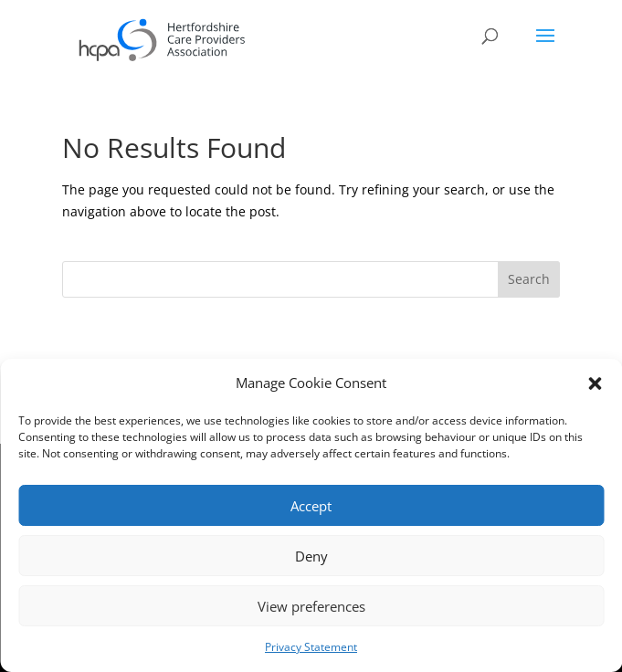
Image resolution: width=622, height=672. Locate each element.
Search (529, 279)
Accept (311, 506)
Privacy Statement (311, 647)
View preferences (311, 606)
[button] (595, 383)
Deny (311, 556)
